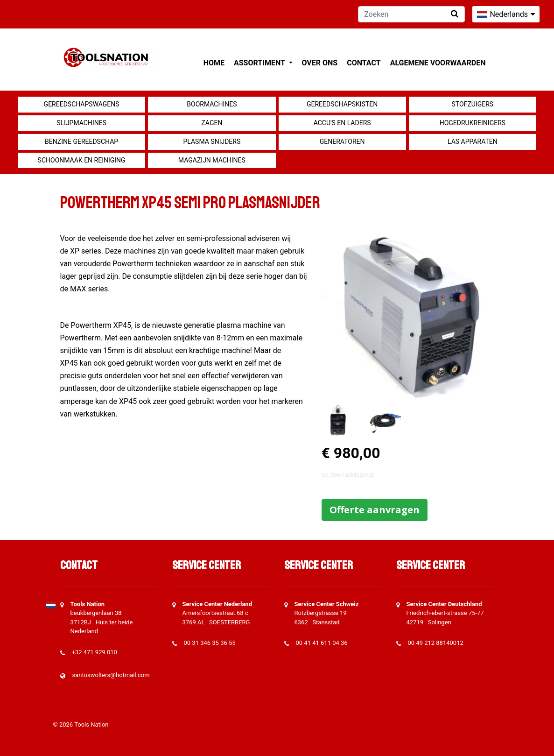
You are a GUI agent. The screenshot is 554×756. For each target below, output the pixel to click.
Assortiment (260, 63)
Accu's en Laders (342, 123)
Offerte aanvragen (375, 510)
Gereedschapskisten (342, 104)
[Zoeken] (411, 14)
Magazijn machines (212, 160)
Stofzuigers (473, 104)
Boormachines (212, 104)
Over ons (320, 63)
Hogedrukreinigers (473, 123)
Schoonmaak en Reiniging (82, 160)
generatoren (342, 141)
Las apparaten (473, 141)
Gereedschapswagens (82, 104)
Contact (364, 63)
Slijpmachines (81, 123)
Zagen (212, 123)
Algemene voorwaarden (438, 63)
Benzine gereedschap (81, 141)
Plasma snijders (212, 141)
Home (214, 63)
